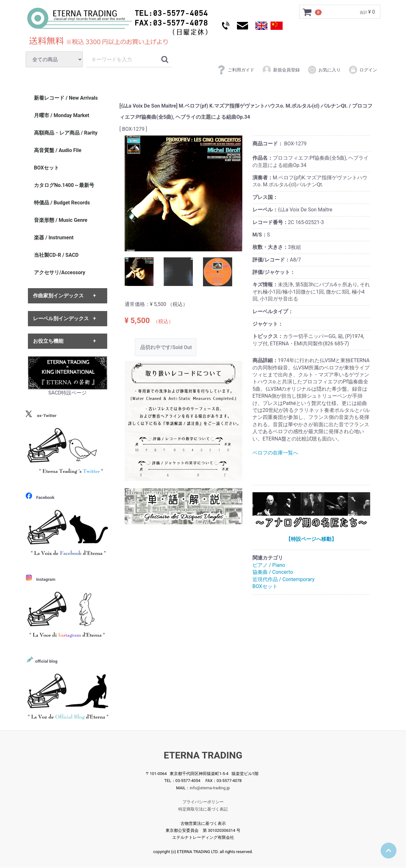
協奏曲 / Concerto (273, 572)
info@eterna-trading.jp (210, 788)
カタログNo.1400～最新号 (64, 185)
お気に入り (324, 70)
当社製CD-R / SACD (56, 255)
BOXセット (265, 586)
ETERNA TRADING (203, 755)
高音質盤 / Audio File (58, 150)
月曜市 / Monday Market (62, 115)
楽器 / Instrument (54, 238)
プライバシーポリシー (203, 802)
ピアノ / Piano (269, 565)
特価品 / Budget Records (62, 203)
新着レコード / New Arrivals (66, 98)
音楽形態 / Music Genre (61, 220)
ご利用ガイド (236, 70)
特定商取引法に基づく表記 (203, 809)
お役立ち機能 (48, 341)
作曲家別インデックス (58, 296)
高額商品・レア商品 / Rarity (66, 133)
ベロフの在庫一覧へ (275, 453)
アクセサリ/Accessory (60, 272)
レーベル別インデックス (61, 318)
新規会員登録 (281, 70)
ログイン (363, 70)
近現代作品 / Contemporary (284, 579)
